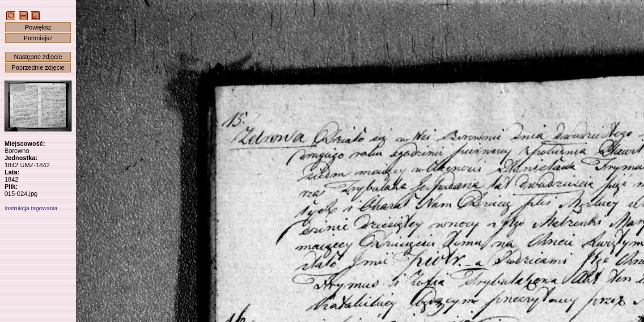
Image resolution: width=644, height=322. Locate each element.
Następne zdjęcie (38, 57)
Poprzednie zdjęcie (38, 68)
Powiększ (38, 27)
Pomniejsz (38, 38)
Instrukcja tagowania (31, 208)
